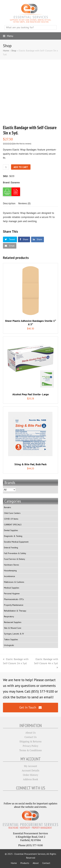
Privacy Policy (30, 746)
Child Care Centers (12, 513)
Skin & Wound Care (13, 628)
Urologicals (9, 645)
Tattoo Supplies (11, 639)
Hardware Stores (11, 565)
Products (25, 863)
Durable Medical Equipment (16, 542)
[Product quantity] (6, 167)
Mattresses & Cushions (14, 582)
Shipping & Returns (30, 741)
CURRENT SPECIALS (13, 525)
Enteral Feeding (11, 548)
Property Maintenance (14, 605)
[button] (8, 36)
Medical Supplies (12, 588)
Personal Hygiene (12, 593)
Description (9, 203)
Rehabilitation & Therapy (15, 611)
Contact (46, 863)
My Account (31, 766)
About (36, 863)
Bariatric (8, 507)
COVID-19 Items (11, 519)
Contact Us (30, 737)
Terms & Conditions (30, 750)
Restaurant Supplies (13, 622)
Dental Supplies (11, 530)
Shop (14, 51)
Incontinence (10, 576)
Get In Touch (30, 707)
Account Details (31, 770)
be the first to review (22, 144)
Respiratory (9, 616)
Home (6, 51)
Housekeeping (10, 571)
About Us (30, 733)
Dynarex (15, 182)
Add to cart (21, 167)
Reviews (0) (24, 203)
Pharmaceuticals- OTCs (14, 599)
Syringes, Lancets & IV (14, 634)
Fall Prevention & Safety (15, 553)
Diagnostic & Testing (13, 536)
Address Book (30, 779)
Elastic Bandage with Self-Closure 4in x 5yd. (46, 663)
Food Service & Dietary (15, 559)
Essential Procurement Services (30, 854)
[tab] (9, 203)
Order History (30, 775)
